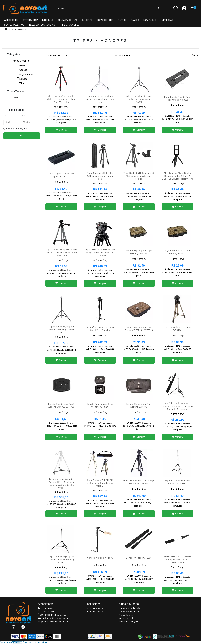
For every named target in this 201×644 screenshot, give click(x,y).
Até (24, 116)
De (5, 116)
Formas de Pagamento (129, 612)
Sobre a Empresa (95, 608)
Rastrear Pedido (126, 618)
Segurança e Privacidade (131, 608)
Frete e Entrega (126, 615)
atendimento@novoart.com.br (53, 618)
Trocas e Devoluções (129, 622)
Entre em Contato (95, 612)
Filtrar (22, 136)
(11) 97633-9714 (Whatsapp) (53, 615)
